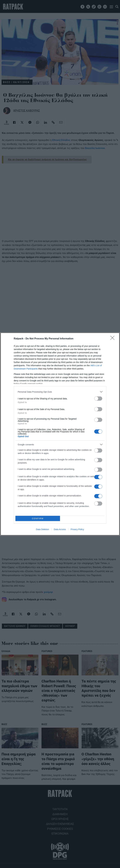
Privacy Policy (77, 529)
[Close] (113, 339)
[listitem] (60, 392)
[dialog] (60, 434)
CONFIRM (38, 519)
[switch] (98, 399)
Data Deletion (42, 529)
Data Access (60, 529)
